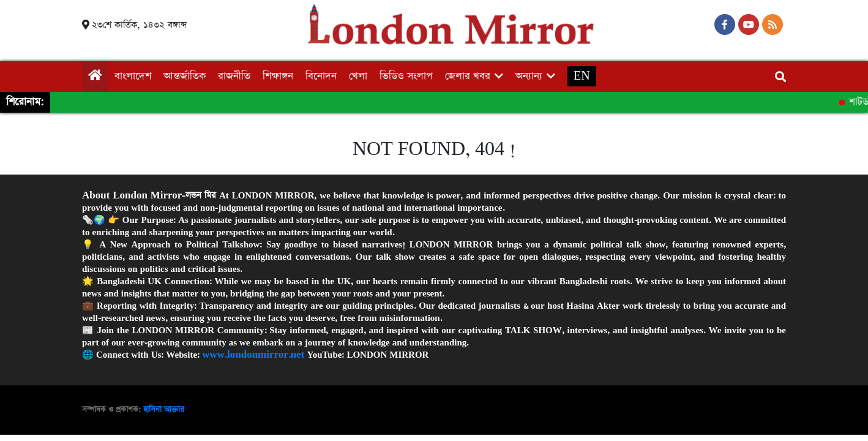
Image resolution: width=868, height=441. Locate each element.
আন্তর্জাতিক (185, 76)
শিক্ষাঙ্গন (278, 76)
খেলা (358, 76)
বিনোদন (321, 76)
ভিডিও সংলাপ (406, 76)
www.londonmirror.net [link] (253, 355)
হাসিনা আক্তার (164, 409)
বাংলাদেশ (133, 76)
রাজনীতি (234, 76)
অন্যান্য (529, 76)
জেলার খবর (468, 76)
